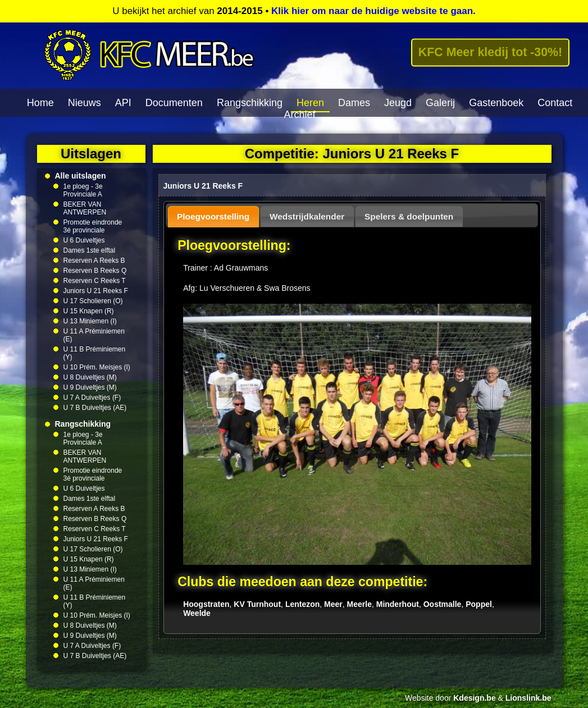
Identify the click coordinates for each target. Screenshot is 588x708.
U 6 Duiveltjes (84, 240)
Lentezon (302, 604)
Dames (354, 103)
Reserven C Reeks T (95, 281)
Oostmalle (443, 604)
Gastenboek (496, 103)
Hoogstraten (206, 604)
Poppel (479, 604)
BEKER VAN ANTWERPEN (85, 208)
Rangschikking (250, 103)
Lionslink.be (528, 698)
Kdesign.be (474, 698)
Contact (555, 103)
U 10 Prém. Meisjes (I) (97, 367)
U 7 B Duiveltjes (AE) (95, 408)
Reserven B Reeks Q (95, 271)
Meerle (359, 604)
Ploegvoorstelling (213, 216)
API (123, 103)
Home (40, 103)
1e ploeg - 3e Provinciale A (83, 190)
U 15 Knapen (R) (89, 311)
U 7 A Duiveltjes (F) (92, 398)
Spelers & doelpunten (409, 216)
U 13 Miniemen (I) (90, 321)
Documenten (174, 103)
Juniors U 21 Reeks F (96, 291)
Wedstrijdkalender (307, 216)
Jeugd (398, 103)
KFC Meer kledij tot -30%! (490, 52)
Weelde (197, 613)
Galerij (440, 103)
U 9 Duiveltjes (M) (90, 387)
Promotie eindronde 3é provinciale (93, 226)
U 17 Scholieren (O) (93, 301)
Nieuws (85, 103)
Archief (299, 115)
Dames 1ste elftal (90, 250)
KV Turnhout (257, 604)
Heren (310, 103)
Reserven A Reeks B (94, 261)
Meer (333, 604)
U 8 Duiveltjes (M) (90, 377)
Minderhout (398, 604)
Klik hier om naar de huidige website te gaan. (373, 11)
